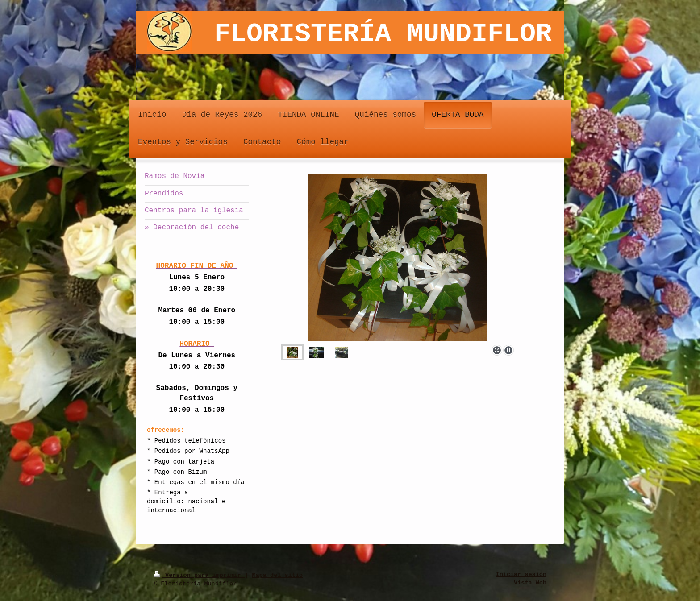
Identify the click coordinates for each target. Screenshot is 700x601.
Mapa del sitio (277, 575)
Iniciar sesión (521, 575)
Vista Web (530, 583)
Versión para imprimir (199, 575)
